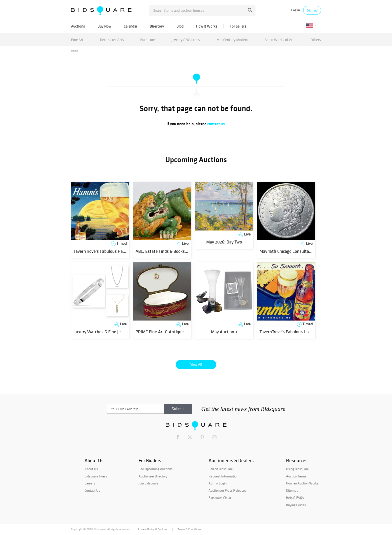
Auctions (78, 26)
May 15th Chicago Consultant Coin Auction (299, 251)
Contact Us (92, 490)
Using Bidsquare (297, 469)
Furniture (148, 40)
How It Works (207, 26)
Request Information (223, 476)
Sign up (312, 10)
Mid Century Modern (232, 40)
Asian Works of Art (279, 40)
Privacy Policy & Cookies (152, 529)
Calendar (130, 26)
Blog (180, 26)
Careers (90, 483)
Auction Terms (296, 476)
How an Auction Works (302, 483)
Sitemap (292, 490)
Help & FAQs (295, 498)
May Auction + (224, 332)
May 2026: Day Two (224, 242)
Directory (157, 26)
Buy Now (104, 26)
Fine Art (77, 40)
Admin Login (217, 483)
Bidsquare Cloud (220, 498)
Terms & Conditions (189, 529)
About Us (91, 469)
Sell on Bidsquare (221, 469)
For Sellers (238, 26)
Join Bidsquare (148, 483)
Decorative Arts (112, 40)
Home (75, 51)
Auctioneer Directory (153, 476)
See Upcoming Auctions (155, 469)
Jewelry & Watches (186, 40)
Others (316, 40)
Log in (295, 10)
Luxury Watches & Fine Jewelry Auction (110, 332)
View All (196, 364)
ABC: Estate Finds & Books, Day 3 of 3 (170, 251)
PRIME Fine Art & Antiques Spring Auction (175, 332)
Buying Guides (296, 505)
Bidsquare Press (96, 476)
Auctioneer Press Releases (227, 490)
